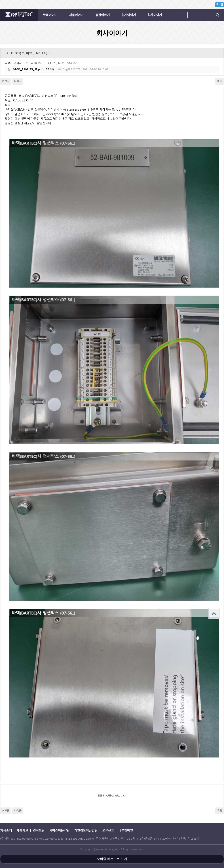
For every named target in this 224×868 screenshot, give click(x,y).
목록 (220, 81)
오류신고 (108, 830)
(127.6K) (31, 70)
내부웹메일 (126, 830)
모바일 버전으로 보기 (112, 859)
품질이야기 (102, 15)
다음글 (18, 81)
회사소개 (6, 830)
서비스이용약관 (59, 830)
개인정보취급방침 (86, 830)
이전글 (6, 81)
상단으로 (214, 613)
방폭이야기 (50, 15)
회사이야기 (155, 15)
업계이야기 (129, 15)
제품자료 (22, 830)
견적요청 (39, 830)
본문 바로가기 (0, 0)
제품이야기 (76, 15)
